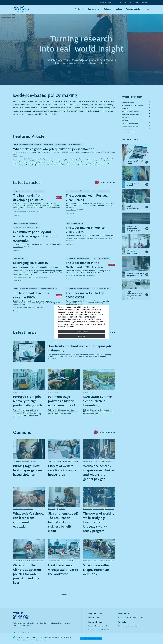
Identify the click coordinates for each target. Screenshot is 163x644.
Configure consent (81, 332)
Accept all (81, 336)
